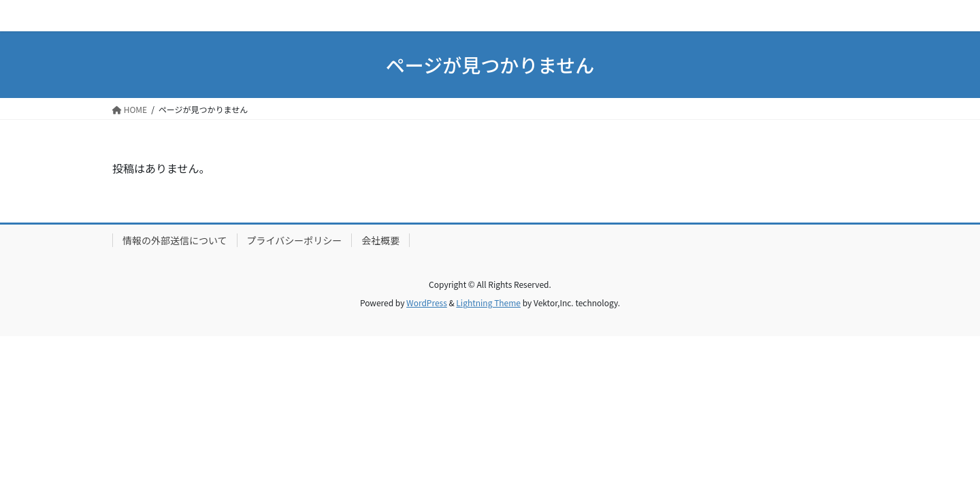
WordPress (427, 303)
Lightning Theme (488, 303)
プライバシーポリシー (295, 240)
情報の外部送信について (175, 240)
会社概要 (380, 240)
